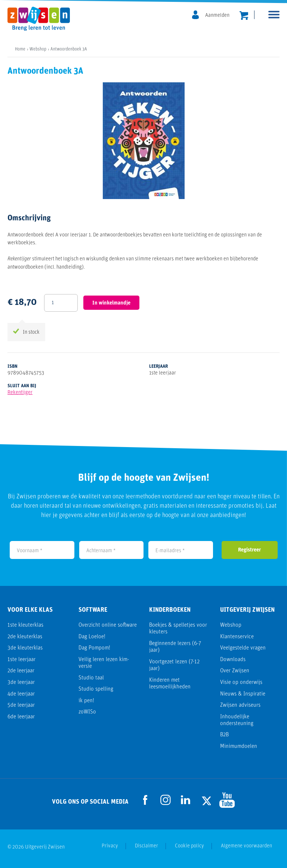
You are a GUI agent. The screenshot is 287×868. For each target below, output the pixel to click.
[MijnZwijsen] (211, 16)
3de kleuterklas (25, 648)
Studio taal (91, 678)
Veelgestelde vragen (243, 648)
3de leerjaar (21, 683)
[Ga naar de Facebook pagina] (145, 800)
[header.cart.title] (244, 16)
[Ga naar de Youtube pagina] (226, 800)
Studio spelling (96, 689)
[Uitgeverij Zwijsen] (42, 19)
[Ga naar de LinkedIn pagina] (186, 800)
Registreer (249, 550)
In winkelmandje (111, 303)
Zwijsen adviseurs (240, 705)
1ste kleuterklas (25, 625)
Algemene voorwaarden (246, 846)
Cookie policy (189, 846)
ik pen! (86, 701)
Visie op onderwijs (241, 683)
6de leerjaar (21, 717)
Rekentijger (20, 393)
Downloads (233, 660)
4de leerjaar (21, 694)
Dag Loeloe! (92, 637)
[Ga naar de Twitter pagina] (206, 800)
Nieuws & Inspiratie (243, 694)
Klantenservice (237, 637)
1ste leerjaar (21, 660)
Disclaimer (146, 846)
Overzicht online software (108, 625)
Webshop (231, 625)
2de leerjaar (21, 671)
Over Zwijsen (235, 671)
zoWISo (87, 712)
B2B (224, 735)
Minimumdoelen (239, 747)
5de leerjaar (21, 705)
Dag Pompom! (94, 648)
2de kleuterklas (25, 637)
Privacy (110, 846)
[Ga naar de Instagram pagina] (166, 800)
